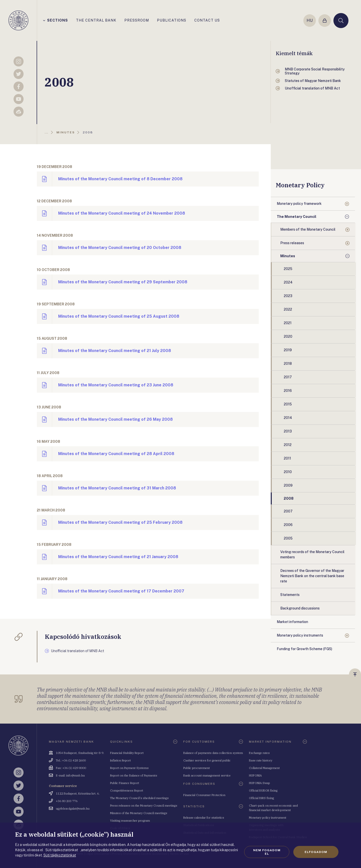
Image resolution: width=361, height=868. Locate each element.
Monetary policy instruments (300, 635)
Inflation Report (120, 760)
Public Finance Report (125, 783)
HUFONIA (255, 775)
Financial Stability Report (127, 753)
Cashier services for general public (207, 760)
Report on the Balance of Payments (134, 775)
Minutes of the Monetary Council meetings (139, 813)
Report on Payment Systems (129, 768)
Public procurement (197, 768)
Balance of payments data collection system (213, 753)
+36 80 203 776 (67, 801)
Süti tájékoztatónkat (60, 855)
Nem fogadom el (267, 852)
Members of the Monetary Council (308, 229)
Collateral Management (264, 768)
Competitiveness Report (127, 790)
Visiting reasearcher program (130, 820)
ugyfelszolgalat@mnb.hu (73, 808)
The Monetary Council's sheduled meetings (139, 798)
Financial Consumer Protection (204, 795)
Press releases (292, 243)
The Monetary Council (297, 217)
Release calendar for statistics (204, 817)
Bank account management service (207, 775)
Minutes (288, 256)
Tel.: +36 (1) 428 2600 (71, 760)
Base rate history (261, 760)
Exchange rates (259, 753)
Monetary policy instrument (268, 817)
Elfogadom (316, 852)
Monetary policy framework (299, 204)
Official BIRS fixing (261, 798)
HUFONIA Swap (259, 783)
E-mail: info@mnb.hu (70, 775)
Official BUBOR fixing (263, 790)
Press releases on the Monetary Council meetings (144, 805)
